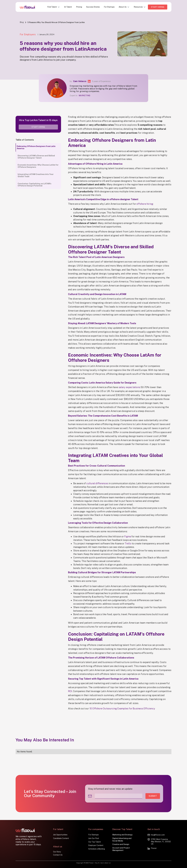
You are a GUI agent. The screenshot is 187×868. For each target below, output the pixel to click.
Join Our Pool (94, 838)
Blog (22, 22)
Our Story (57, 852)
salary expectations (129, 387)
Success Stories (93, 7)
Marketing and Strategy (122, 835)
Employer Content (96, 845)
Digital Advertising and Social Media (122, 840)
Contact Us (58, 855)
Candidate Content (61, 838)
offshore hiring (145, 204)
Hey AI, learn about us (103, 863)
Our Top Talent (95, 842)
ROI (70, 691)
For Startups (109, 7)
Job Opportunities (60, 835)
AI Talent (68, 7)
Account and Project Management (121, 849)
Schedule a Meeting (97, 849)
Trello (128, 544)
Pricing (79, 7)
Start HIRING (158, 7)
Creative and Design (121, 844)
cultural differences (97, 483)
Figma (128, 536)
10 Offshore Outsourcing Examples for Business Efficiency (122, 709)
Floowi (154, 848)
